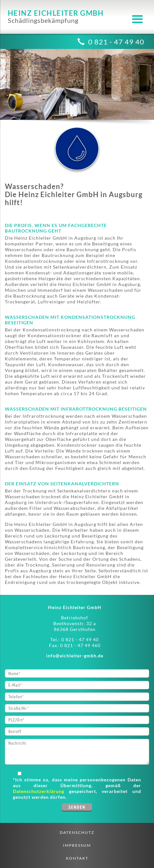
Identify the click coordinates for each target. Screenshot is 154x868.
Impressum (77, 845)
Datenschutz (77, 832)
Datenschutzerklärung (39, 791)
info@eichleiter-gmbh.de (75, 656)
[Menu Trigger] (137, 19)
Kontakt (77, 858)
